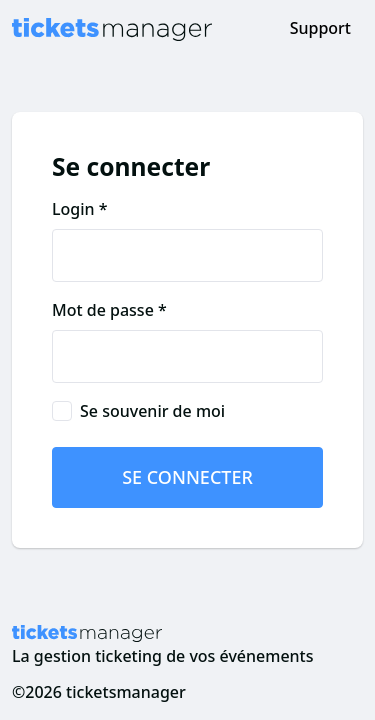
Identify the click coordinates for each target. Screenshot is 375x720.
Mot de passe (103, 310)
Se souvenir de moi (152, 411)
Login (73, 209)
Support (320, 28)
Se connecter (187, 477)
